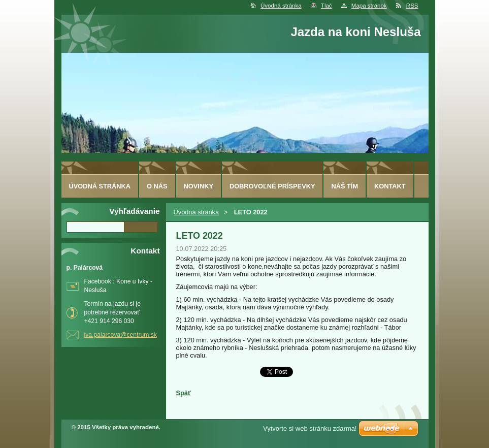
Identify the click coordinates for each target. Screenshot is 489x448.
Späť (184, 393)
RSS (412, 6)
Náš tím (345, 186)
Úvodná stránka (281, 6)
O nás (157, 186)
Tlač (327, 6)
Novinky (199, 186)
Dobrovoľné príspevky (272, 186)
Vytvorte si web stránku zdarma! (310, 428)
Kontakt (390, 186)
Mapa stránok (369, 6)
